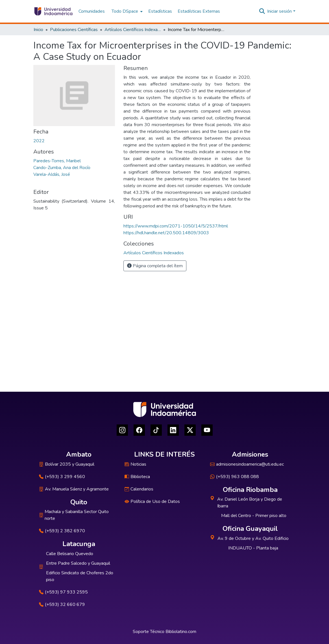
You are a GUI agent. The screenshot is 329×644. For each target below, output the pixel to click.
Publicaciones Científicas (74, 30)
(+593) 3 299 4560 (62, 477)
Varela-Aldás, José (52, 174)
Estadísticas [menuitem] (160, 11)
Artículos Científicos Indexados (133, 30)
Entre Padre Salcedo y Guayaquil (78, 563)
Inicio (38, 30)
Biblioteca (137, 477)
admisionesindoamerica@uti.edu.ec (247, 464)
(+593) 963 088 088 (235, 477)
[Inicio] (53, 11)
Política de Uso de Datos (152, 501)
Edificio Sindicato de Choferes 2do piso (80, 576)
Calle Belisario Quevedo (70, 554)
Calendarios (139, 489)
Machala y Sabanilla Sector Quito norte (74, 515)
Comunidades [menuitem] (92, 11)
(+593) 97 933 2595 (63, 592)
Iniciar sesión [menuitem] (279, 11)
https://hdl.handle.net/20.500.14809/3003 (166, 233)
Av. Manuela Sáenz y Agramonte (74, 489)
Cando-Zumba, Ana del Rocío (62, 168)
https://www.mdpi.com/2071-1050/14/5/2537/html (176, 226)
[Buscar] (262, 11)
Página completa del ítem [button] (155, 266)
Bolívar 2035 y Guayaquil (67, 464)
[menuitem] (127, 11)
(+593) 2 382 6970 (62, 531)
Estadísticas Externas (199, 11)
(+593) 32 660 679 (62, 604)
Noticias (135, 464)
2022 (39, 141)
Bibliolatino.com (181, 632)
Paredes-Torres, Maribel (57, 161)
